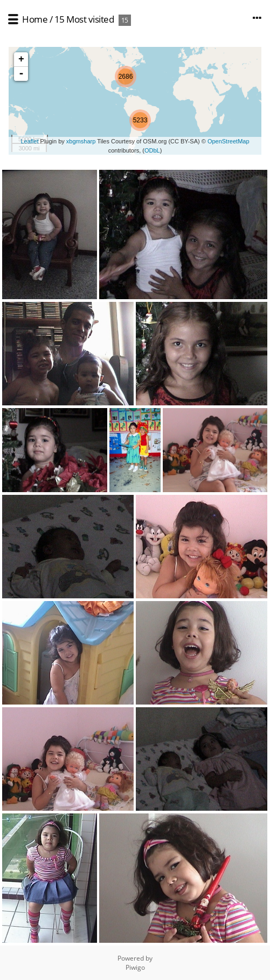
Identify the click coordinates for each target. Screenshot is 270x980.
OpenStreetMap (229, 141)
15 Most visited (84, 19)
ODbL (152, 150)
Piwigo (135, 967)
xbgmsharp (81, 141)
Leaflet (29, 141)
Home (35, 19)
